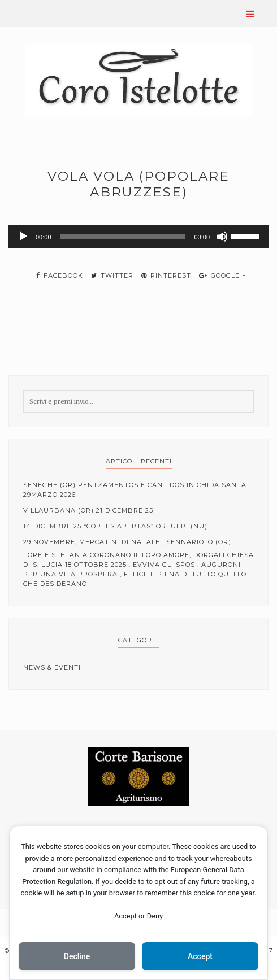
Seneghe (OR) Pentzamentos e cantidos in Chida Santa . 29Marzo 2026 (137, 490)
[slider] (123, 237)
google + (223, 275)
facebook (60, 275)
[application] (138, 237)
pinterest (166, 275)
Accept (200, 956)
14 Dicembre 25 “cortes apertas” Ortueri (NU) (115, 526)
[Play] (23, 237)
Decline (77, 956)
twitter (112, 275)
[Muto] (222, 237)
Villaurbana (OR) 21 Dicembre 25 (88, 510)
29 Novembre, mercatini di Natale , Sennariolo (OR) (127, 542)
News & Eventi (52, 667)
